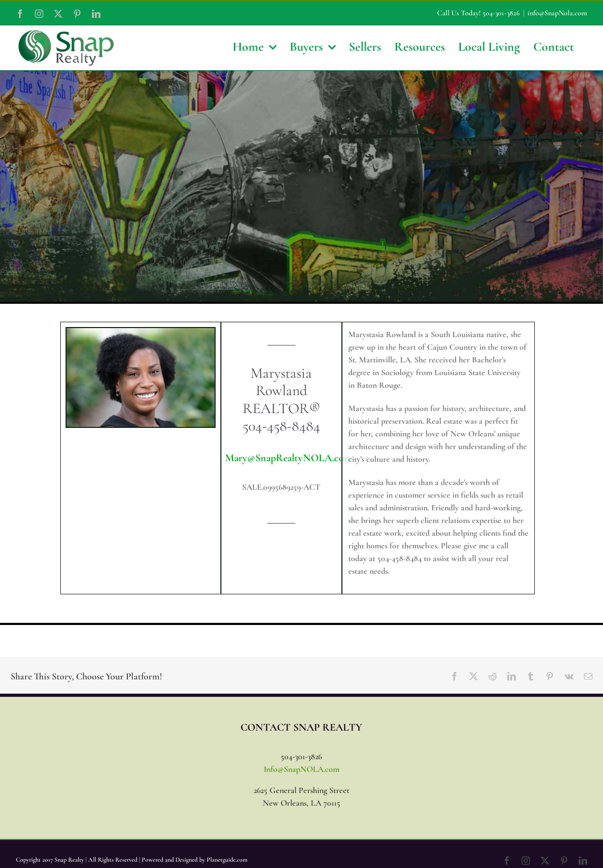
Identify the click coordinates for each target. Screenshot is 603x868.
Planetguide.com (227, 860)
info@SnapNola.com (557, 13)
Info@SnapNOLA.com (301, 769)
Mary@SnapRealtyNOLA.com (289, 458)
